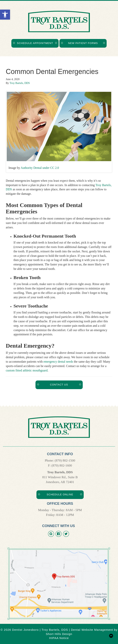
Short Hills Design (59, 634)
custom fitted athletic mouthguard (27, 370)
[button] (5, 15)
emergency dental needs (58, 362)
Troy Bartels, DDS (20, 83)
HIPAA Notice (59, 638)
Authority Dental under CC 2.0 (40, 168)
